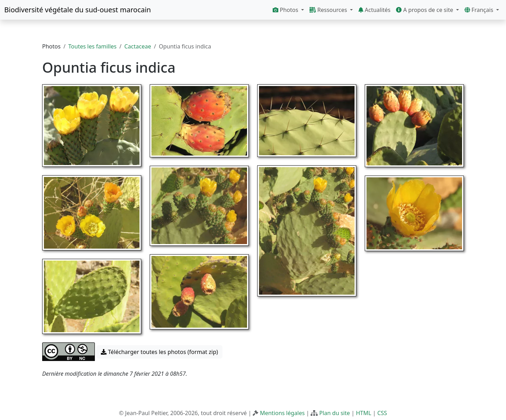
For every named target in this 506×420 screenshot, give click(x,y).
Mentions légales (283, 413)
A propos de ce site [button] (425, 10)
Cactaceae (138, 46)
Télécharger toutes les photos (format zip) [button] (159, 352)
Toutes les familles (92, 46)
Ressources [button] (329, 10)
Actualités (374, 10)
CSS (382, 413)
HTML (364, 413)
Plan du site (334, 413)
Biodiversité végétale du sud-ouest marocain (77, 10)
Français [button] (480, 10)
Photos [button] (286, 10)
